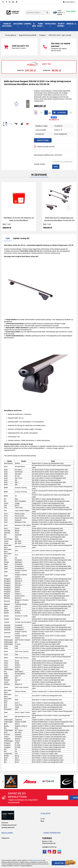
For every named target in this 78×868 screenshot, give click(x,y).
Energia (70, 25)
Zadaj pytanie (43, 140)
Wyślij (56, 167)
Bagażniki (18, 25)
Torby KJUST (40, 25)
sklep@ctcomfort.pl (49, 847)
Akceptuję (59, 863)
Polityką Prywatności (34, 860)
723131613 (3, 2)
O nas (43, 819)
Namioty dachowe (7, 25)
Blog (42, 821)
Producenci (51, 25)
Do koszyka (60, 112)
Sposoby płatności (8, 827)
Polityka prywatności (9, 825)
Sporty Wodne (61, 25)
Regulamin (5, 838)
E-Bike (34, 26)
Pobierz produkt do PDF (44, 146)
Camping (27, 25)
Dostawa (5, 823)
